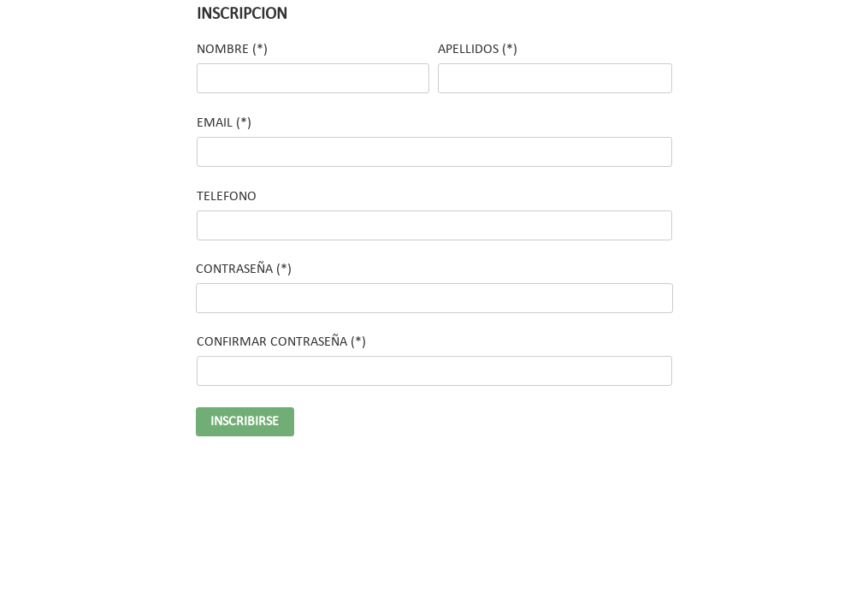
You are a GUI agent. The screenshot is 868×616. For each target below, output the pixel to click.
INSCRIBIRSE (245, 422)
